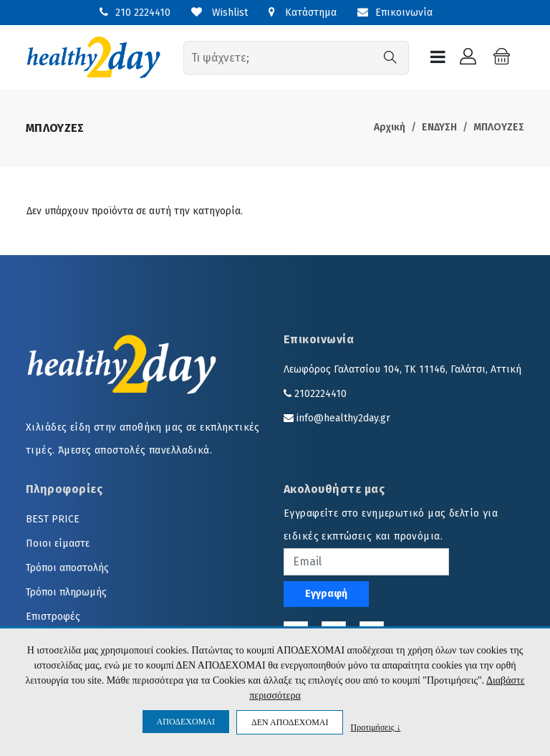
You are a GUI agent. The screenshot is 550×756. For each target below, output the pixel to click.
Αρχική (390, 127)
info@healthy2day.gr (343, 418)
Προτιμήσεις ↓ (375, 727)
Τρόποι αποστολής (67, 568)
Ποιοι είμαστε (58, 544)
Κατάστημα (303, 13)
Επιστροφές (53, 617)
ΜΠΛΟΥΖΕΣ (499, 127)
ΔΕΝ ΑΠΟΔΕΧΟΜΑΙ (290, 722)
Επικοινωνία (395, 13)
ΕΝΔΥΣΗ (439, 127)
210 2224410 (143, 13)
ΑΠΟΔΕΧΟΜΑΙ (186, 722)
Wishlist (219, 13)
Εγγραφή (326, 594)
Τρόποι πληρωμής (66, 592)
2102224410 (320, 394)
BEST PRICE (53, 519)
